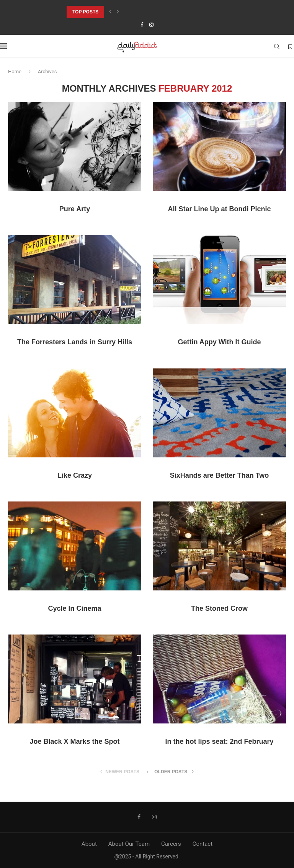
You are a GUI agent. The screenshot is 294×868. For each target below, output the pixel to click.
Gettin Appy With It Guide (219, 342)
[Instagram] (151, 25)
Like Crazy (75, 475)
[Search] (277, 46)
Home (15, 72)
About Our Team (129, 844)
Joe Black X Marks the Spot (74, 741)
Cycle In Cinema (74, 608)
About (89, 844)
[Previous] (110, 12)
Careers (171, 844)
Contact (203, 844)
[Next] (118, 12)
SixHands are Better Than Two (220, 475)
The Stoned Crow (219, 608)
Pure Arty (75, 209)
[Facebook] (142, 25)
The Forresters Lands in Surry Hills (75, 342)
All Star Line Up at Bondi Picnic (219, 209)
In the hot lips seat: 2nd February (219, 741)
